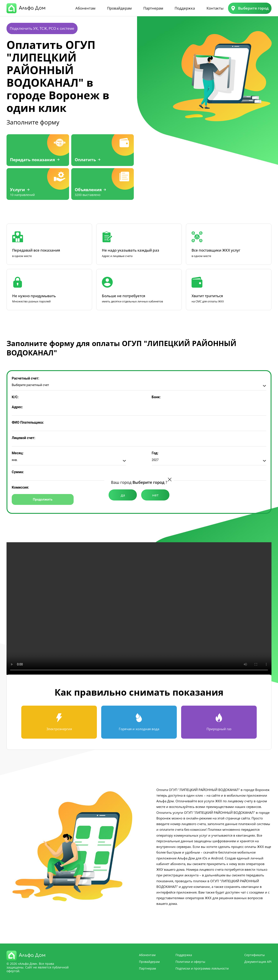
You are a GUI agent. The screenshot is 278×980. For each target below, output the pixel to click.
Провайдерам (119, 8)
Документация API (258, 962)
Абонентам (85, 8)
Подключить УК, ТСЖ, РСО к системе (42, 28)
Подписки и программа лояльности (202, 968)
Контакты (215, 8)
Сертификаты (255, 955)
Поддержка (185, 8)
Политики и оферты (190, 962)
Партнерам (153, 8)
